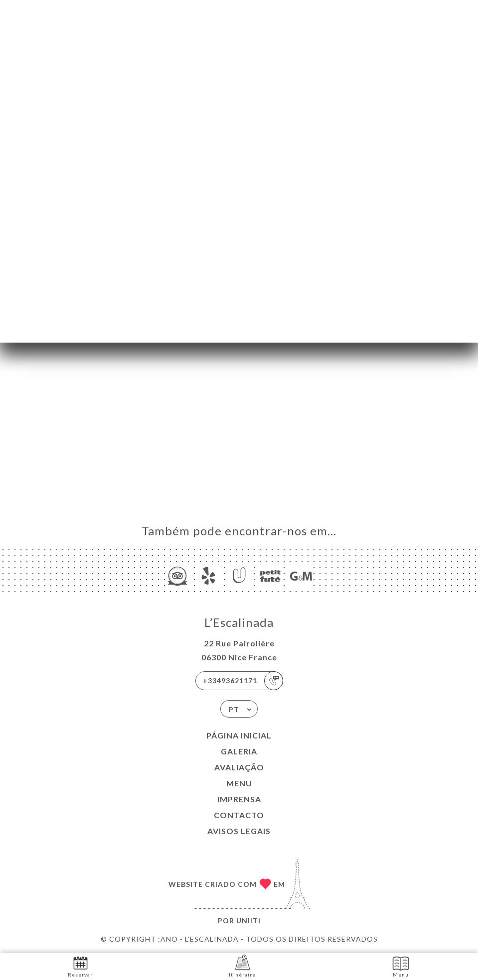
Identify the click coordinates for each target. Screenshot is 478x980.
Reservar (80, 966)
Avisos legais (239, 831)
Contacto (239, 815)
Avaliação (239, 767)
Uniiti (248, 920)
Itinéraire (242, 966)
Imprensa (239, 799)
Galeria (239, 751)
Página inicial (239, 735)
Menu (239, 783)
